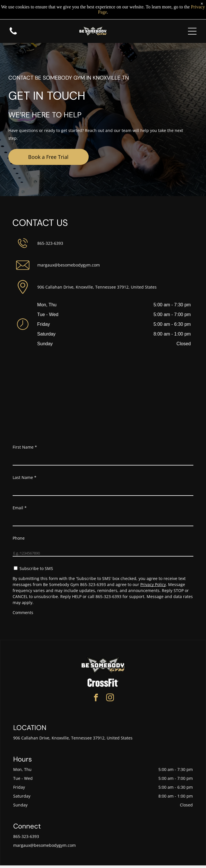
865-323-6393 (50, 243)
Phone (19, 538)
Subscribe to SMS (36, 568)
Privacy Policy (153, 584)
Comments (23, 612)
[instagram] (110, 698)
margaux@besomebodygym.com (69, 265)
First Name (25, 447)
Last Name (25, 477)
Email (20, 508)
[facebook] (96, 698)
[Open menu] (192, 29)
